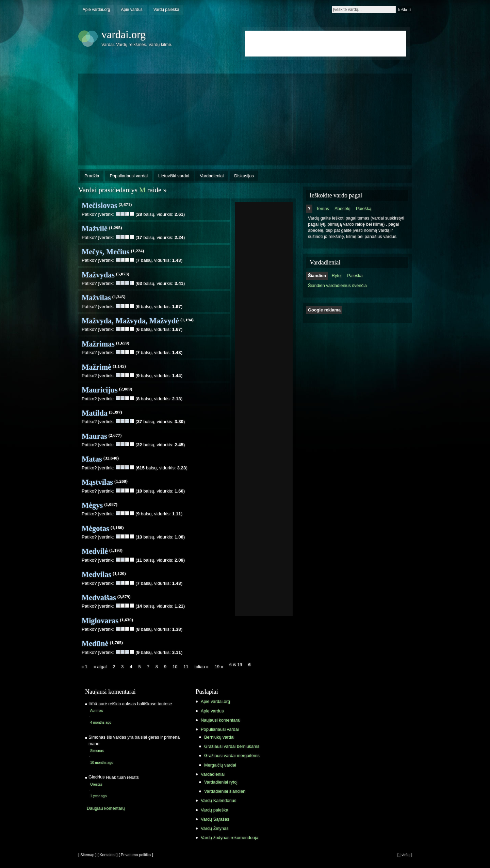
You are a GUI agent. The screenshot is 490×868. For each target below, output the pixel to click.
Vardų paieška (166, 10)
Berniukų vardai (219, 737)
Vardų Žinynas (215, 828)
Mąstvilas (97, 482)
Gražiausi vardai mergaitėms (232, 756)
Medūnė (95, 644)
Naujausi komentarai (221, 720)
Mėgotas (95, 528)
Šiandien (317, 276)
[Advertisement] (264, 306)
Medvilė (95, 551)
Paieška (355, 276)
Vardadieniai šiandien (225, 791)
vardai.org (124, 34)
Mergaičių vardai (220, 765)
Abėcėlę (342, 208)
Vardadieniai (212, 176)
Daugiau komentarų (106, 808)
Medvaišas (99, 598)
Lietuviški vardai (174, 176)
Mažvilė (95, 229)
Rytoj (337, 276)
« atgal (100, 667)
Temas (323, 208)
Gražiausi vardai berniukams (232, 746)
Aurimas (97, 711)
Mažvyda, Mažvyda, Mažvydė (130, 321)
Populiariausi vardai (129, 176)
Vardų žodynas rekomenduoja (230, 838)
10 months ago (102, 763)
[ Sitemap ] (87, 855)
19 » (219, 667)
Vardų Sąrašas (215, 819)
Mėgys (92, 505)
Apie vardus (132, 10)
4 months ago (101, 722)
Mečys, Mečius (106, 252)
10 (175, 667)
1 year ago (98, 796)
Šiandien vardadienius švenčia (337, 285)
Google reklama (324, 310)
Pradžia (92, 176)
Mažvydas (98, 275)
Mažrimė (96, 367)
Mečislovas (99, 205)
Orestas (96, 784)
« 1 (84, 667)
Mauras (94, 436)
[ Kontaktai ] (108, 855)
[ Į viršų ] (405, 855)
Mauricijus (100, 390)
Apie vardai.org (96, 10)
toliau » (202, 667)
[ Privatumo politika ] (136, 855)
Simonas (97, 751)
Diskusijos (244, 176)
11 (186, 667)
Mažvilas (96, 298)
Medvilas (96, 574)
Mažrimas (98, 344)
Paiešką (364, 208)
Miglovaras (100, 621)
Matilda (95, 413)
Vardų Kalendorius (218, 800)
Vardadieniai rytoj (221, 782)
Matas (92, 459)
